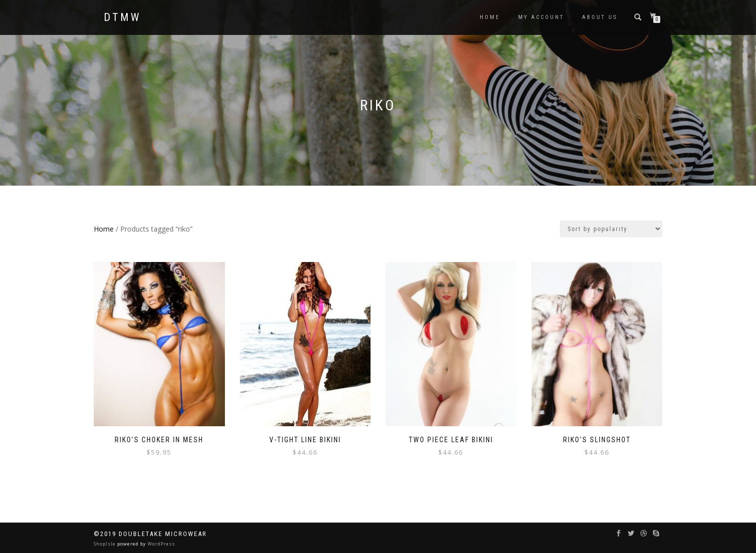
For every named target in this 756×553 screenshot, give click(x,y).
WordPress (161, 544)
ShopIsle (105, 544)
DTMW (122, 17)
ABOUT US (600, 17)
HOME (490, 17)
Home (104, 229)
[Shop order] (611, 229)
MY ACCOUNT (541, 17)
